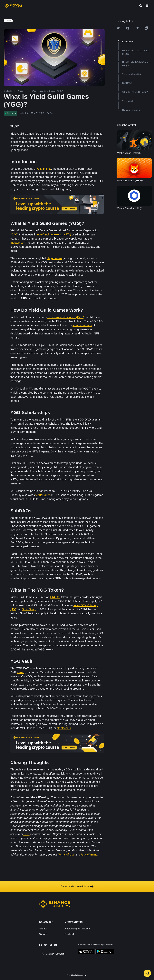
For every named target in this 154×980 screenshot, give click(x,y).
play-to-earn (54, 258)
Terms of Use (66, 855)
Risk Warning (89, 855)
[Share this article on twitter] (118, 28)
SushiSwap (29, 609)
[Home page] (13, 6)
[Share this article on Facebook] (128, 28)
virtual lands (43, 495)
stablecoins (64, 728)
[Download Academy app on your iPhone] (86, 952)
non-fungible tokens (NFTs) (54, 234)
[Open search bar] (140, 6)
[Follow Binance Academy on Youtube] (56, 945)
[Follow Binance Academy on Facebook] (40, 945)
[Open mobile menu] (147, 6)
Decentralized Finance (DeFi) (66, 317)
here (27, 834)
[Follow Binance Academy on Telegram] (51, 945)
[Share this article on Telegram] (137, 28)
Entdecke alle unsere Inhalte (77, 886)
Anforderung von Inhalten (77, 929)
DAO (14, 234)
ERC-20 (55, 597)
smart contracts (82, 325)
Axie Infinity (44, 169)
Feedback (69, 934)
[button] (147, 6)
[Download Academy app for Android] (105, 952)
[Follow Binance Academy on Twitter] (45, 945)
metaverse (17, 243)
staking (22, 672)
